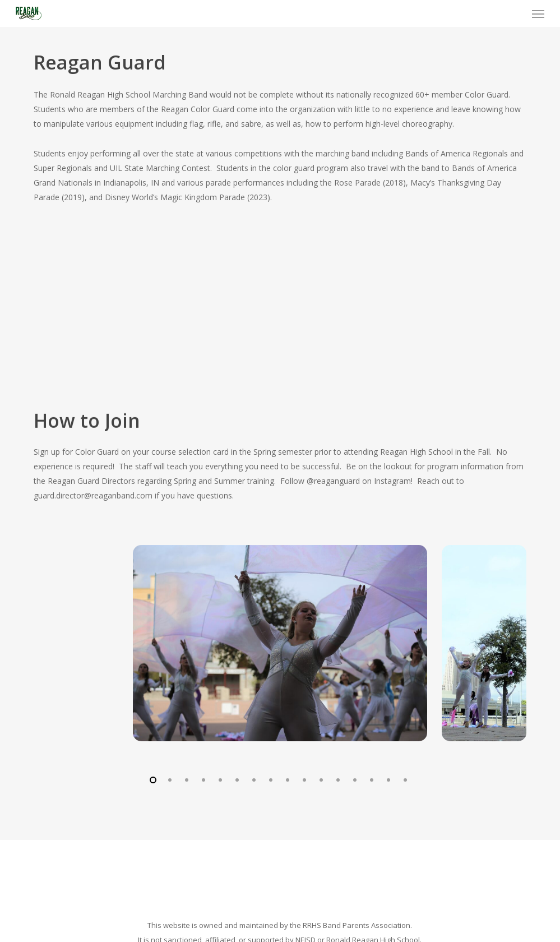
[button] (538, 13)
